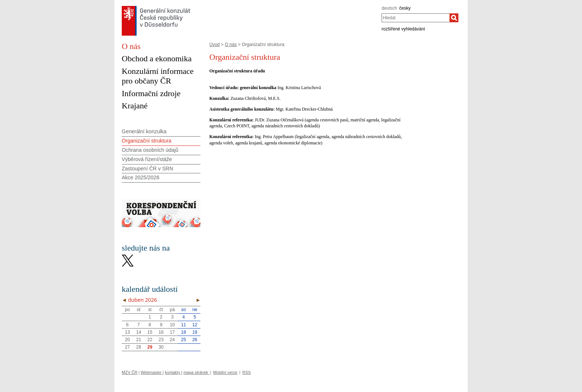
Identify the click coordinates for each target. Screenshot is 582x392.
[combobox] (416, 18)
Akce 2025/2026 (140, 177)
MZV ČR (130, 372)
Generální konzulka (144, 131)
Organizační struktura (147, 141)
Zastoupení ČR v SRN (148, 169)
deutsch (389, 8)
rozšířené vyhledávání (403, 29)
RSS (247, 372)
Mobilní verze (225, 372)
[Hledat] (454, 18)
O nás (231, 45)
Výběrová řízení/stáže (147, 159)
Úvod (215, 45)
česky (405, 8)
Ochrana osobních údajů (150, 150)
